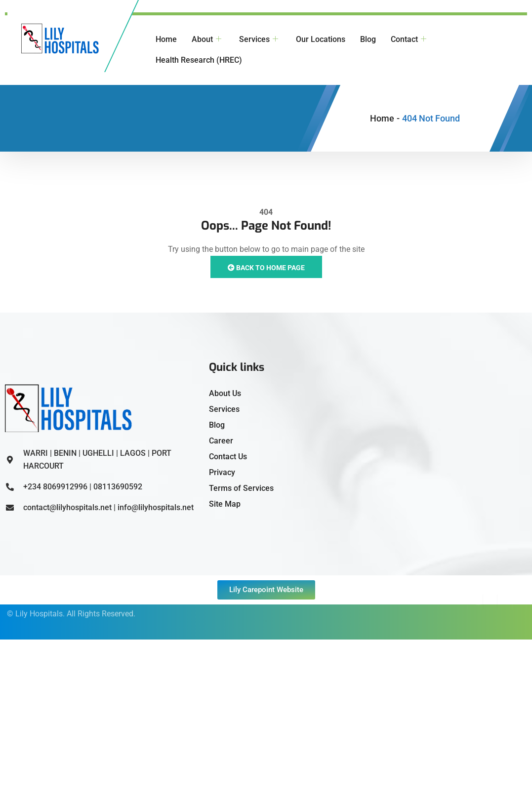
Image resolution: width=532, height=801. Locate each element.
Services (259, 40)
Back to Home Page (266, 268)
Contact (409, 40)
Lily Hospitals (39, 607)
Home (166, 39)
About (206, 40)
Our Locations (321, 39)
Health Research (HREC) (199, 60)
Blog (368, 39)
